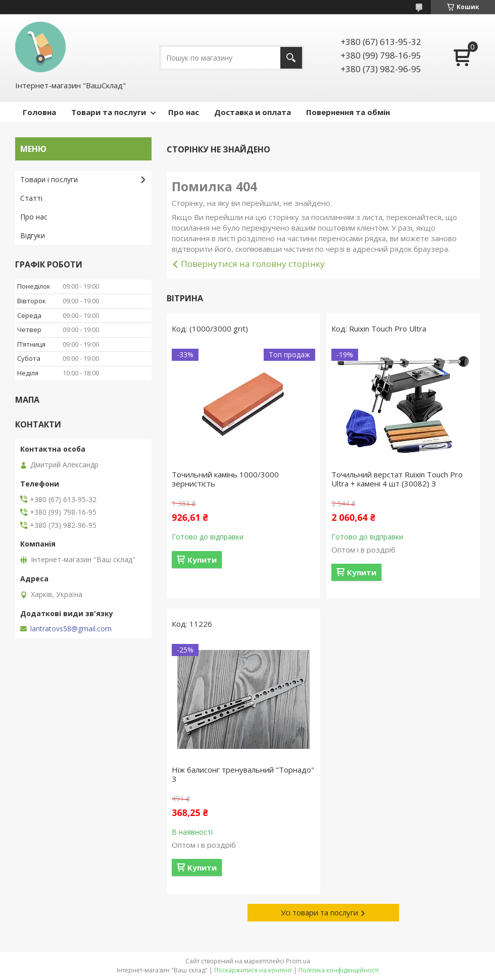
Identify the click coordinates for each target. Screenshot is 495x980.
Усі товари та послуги (319, 912)
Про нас (184, 112)
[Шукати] (291, 58)
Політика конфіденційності (339, 970)
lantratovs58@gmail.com (71, 629)
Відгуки (33, 235)
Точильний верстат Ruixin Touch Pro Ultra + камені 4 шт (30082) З (397, 479)
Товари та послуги (109, 112)
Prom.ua (298, 961)
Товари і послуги (49, 179)
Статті (31, 198)
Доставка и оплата (253, 112)
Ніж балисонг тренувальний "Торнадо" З (243, 774)
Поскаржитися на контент (253, 970)
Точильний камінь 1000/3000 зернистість (225, 479)
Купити (202, 560)
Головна (39, 112)
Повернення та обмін (348, 112)
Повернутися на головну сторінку (253, 264)
